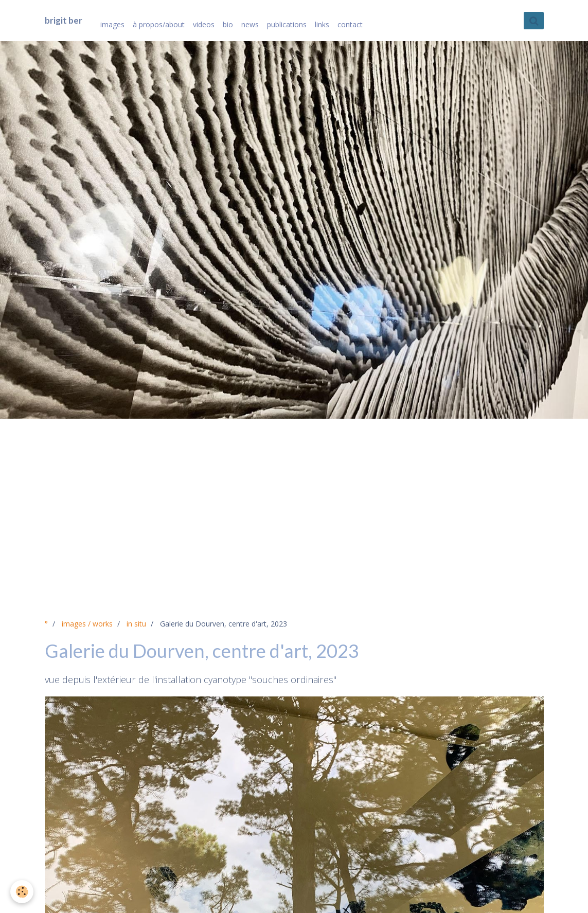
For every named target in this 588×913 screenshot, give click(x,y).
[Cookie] (22, 892)
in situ (136, 624)
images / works (87, 624)
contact (350, 24)
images (112, 24)
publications (287, 24)
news (250, 24)
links (322, 24)
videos (204, 24)
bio (228, 24)
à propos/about (159, 24)
